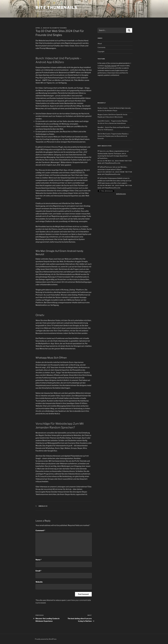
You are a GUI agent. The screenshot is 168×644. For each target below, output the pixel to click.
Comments (101, 47)
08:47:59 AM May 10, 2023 (108, 172)
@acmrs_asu (104, 151)
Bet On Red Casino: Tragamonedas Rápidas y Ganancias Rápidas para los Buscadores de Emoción (113, 136)
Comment (40, 531)
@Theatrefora (102, 158)
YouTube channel (110, 66)
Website (39, 582)
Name (39, 560)
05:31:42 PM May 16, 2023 (108, 161)
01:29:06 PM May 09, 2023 (108, 186)
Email (38, 571)
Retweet (112, 163)
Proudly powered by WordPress (46, 639)
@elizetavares (121, 194)
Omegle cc (43, 506)
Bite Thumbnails (57, 7)
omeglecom (78, 170)
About (100, 43)
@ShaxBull (104, 178)
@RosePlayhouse (106, 167)
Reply (107, 163)
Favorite (118, 163)
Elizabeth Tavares (58, 28)
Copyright (101, 51)
